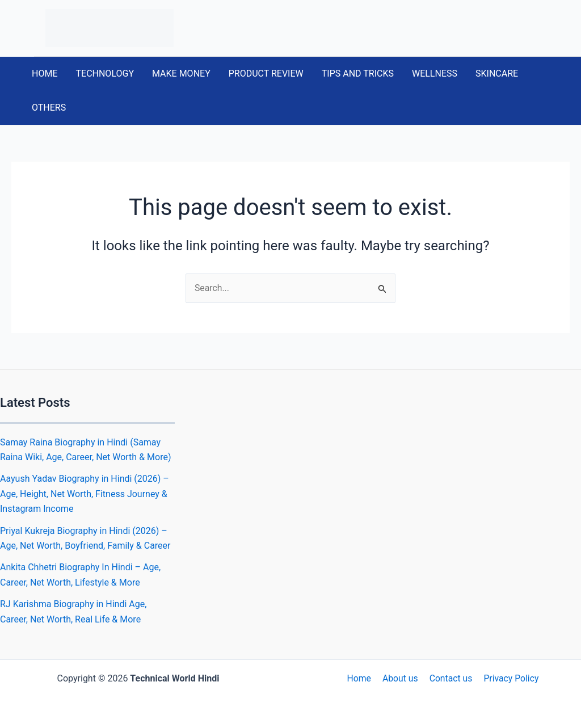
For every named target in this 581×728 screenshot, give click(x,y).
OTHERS (49, 108)
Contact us (450, 678)
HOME (45, 73)
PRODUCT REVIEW (266, 73)
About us (401, 678)
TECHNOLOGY (105, 73)
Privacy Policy (509, 678)
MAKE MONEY (181, 73)
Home (361, 678)
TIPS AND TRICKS (358, 73)
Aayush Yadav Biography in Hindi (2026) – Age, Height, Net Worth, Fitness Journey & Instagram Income (85, 494)
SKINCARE (497, 73)
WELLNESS (435, 73)
